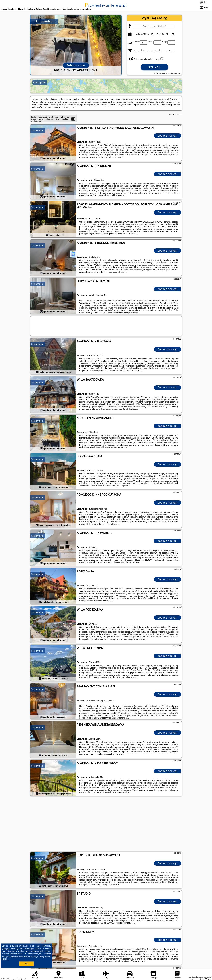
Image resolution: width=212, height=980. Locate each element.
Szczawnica (37, 130)
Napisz (209, 979)
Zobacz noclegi (168, 136)
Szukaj (154, 67)
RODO (5, 959)
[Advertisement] (106, 824)
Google (6, 949)
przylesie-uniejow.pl (106, 5)
